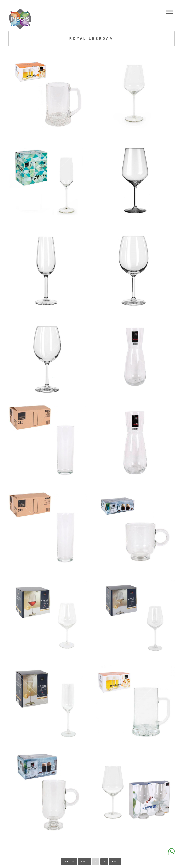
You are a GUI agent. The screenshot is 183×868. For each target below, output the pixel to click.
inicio (69, 862)
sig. (116, 862)
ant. (85, 862)
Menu (170, 12)
